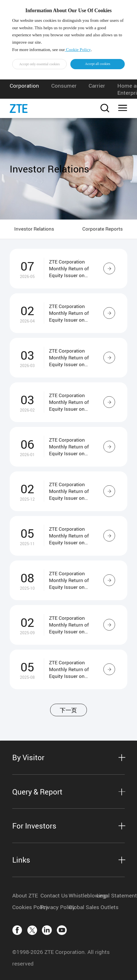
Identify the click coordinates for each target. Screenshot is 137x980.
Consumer (64, 86)
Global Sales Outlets (83, 907)
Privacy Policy (55, 907)
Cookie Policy (78, 49)
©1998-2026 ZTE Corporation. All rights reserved (61, 958)
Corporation (24, 86)
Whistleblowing (83, 895)
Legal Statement (111, 895)
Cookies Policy (26, 907)
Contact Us (54, 895)
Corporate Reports (103, 229)
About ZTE (25, 895)
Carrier (97, 86)
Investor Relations (34, 229)
